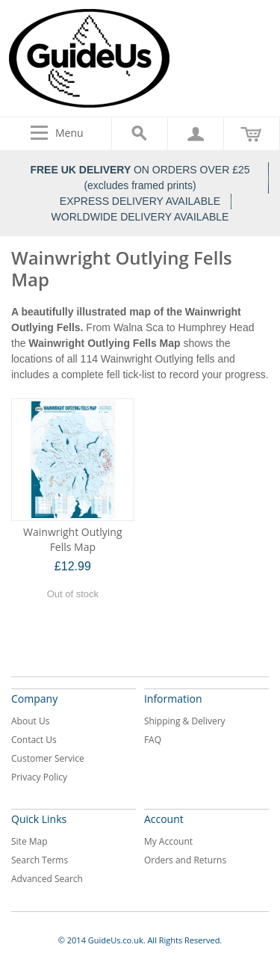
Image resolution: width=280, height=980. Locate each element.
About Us (30, 721)
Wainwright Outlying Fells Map (72, 539)
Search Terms (40, 860)
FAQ (153, 740)
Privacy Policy (39, 777)
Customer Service (48, 758)
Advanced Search (47, 879)
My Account (168, 841)
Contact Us (34, 740)
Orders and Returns (185, 860)
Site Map (29, 841)
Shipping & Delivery (185, 721)
